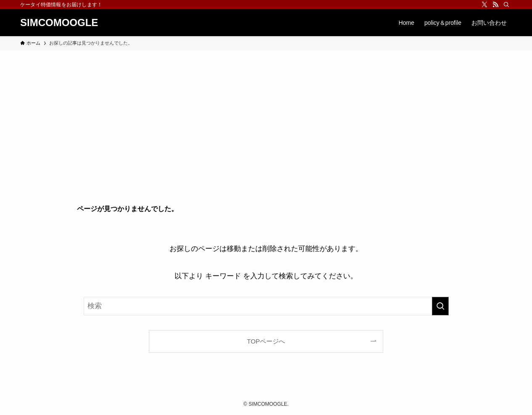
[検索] (506, 5)
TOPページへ (266, 341)
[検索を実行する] (440, 306)
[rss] (495, 5)
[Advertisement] (266, 114)
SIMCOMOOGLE (59, 23)
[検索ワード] (266, 306)
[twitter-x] (484, 5)
